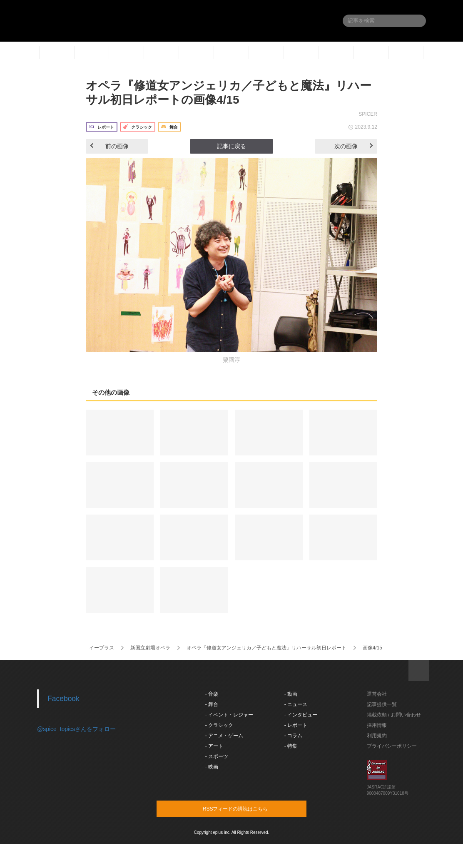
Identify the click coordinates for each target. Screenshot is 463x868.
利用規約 (377, 736)
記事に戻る (231, 146)
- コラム (293, 736)
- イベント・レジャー (229, 715)
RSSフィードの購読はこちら (247, 808)
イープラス (102, 648)
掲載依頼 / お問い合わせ (394, 715)
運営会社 (377, 694)
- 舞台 (212, 704)
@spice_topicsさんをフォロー (76, 729)
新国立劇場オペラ (150, 648)
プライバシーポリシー (392, 746)
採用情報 (377, 725)
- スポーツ (217, 756)
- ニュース (296, 704)
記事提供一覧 (382, 704)
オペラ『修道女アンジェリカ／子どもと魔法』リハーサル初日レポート (266, 648)
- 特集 (291, 746)
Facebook (63, 699)
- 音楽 (212, 694)
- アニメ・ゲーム (224, 736)
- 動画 (291, 694)
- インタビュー (301, 715)
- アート (214, 746)
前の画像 (110, 146)
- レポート (296, 725)
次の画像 (353, 146)
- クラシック (219, 725)
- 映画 (212, 767)
